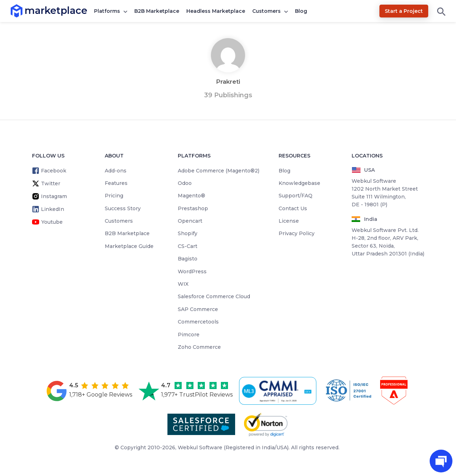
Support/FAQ (296, 196)
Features (116, 183)
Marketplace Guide (129, 246)
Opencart (190, 221)
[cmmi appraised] (279, 391)
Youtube (52, 222)
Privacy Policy (297, 233)
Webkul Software (200, 447)
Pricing (114, 196)
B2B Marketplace (157, 11)
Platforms (107, 11)
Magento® (191, 196)
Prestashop (193, 208)
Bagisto (188, 259)
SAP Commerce (198, 309)
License (289, 221)
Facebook (54, 171)
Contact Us (293, 208)
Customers (266, 11)
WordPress (192, 271)
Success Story (123, 208)
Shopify (188, 233)
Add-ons (116, 171)
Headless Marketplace (216, 11)
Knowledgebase (299, 183)
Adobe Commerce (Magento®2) (219, 171)
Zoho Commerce (199, 347)
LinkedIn (53, 209)
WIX (183, 284)
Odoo (185, 183)
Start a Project (404, 11)
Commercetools (198, 322)
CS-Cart (188, 246)
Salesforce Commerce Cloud (214, 296)
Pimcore (189, 335)
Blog (301, 11)
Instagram (54, 196)
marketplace (25, 11)
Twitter (51, 183)
